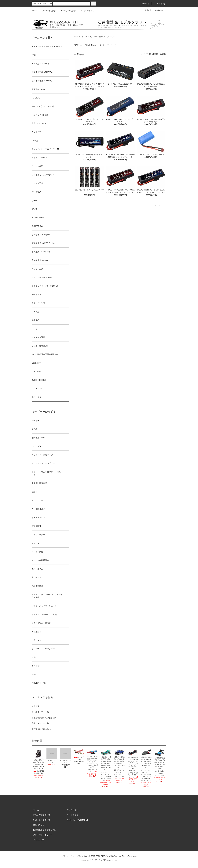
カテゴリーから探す (67, 11)
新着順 (163, 54)
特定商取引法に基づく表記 (45, 830)
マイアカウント (73, 810)
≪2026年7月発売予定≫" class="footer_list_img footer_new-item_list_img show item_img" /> (119, 760)
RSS (35, 840)
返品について (39, 825)
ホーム (35, 11)
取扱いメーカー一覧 (40, 723)
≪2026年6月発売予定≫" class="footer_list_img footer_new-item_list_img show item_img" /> (92, 759)
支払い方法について (42, 815)
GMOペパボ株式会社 (110, 856)
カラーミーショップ (70, 856)
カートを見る (72, 815)
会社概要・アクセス (40, 712)
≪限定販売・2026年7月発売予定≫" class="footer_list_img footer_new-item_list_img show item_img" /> (106, 761)
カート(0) (159, 4)
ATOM (41, 840)
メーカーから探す (47, 11)
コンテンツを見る (86, 11)
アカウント (143, 4)
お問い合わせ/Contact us (154, 10)
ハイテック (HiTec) (86, 37)
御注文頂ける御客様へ (41, 729)
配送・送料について (42, 820)
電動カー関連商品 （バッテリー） (105, 37)
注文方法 (35, 706)
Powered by (99, 861)
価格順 (155, 54)
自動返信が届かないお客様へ (44, 718)
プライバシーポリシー (43, 835)
